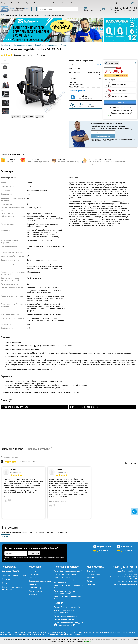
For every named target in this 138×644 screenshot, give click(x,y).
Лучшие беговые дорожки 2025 (67, 607)
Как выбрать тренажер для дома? (68, 571)
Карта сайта (34, 595)
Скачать (5, 537)
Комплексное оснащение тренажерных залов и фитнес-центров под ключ (67, 580)
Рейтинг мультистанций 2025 (66, 619)
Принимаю (87, 641)
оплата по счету (26, 369)
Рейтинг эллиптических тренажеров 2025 (64, 612)
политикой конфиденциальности (94, 640)
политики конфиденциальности (124, 139)
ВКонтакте (91, 571)
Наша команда (46, 3)
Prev (4, 31)
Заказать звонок (103, 136)
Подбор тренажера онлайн (65, 574)
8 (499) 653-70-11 (125, 8)
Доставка (21, 3)
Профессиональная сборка (14, 575)
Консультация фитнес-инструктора (12, 588)
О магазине (57, 3)
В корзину (120, 102)
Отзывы (37, 3)
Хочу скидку (113, 63)
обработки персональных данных (118, 640)
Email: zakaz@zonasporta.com (118, 3)
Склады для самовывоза (40, 581)
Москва (135, 3)
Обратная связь (36, 591)
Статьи (74, 3)
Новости (33, 571)
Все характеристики (77, 91)
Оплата (14, 3)
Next (99, 31)
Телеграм (91, 584)
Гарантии (76, 392)
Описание (29, 117)
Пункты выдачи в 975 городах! (32, 15)
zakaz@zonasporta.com (127, 571)
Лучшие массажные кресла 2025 (68, 616)
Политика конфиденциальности (126, 584)
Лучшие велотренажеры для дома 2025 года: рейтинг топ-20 (68, 624)
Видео (41, 117)
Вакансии (33, 584)
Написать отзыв (131, 463)
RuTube (90, 581)
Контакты (66, 3)
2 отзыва (17, 55)
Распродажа (5, 3)
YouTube (90, 578)
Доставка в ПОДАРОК (11, 571)
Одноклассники (93, 574)
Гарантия (29, 3)
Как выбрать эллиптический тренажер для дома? (66, 592)
